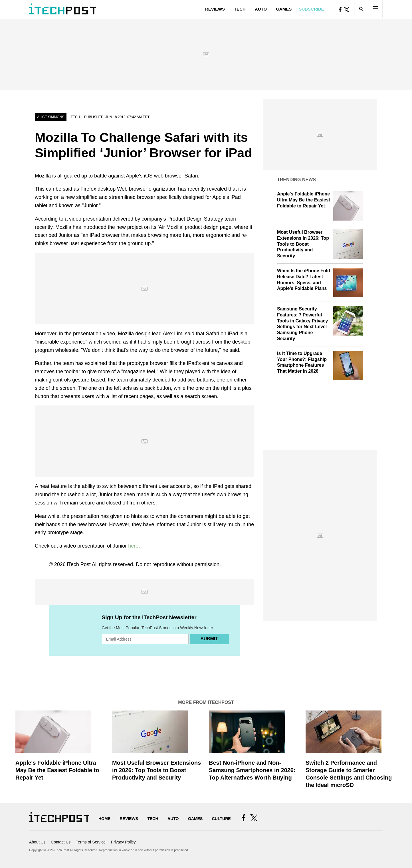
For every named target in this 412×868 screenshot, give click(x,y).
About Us (37, 842)
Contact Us (61, 842)
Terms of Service (91, 842)
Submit (209, 639)
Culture (221, 819)
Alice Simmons (51, 117)
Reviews (215, 9)
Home (104, 819)
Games (284, 9)
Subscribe (311, 9)
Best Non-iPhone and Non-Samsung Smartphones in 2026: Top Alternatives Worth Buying (252, 770)
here (133, 546)
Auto (261, 9)
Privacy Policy (123, 842)
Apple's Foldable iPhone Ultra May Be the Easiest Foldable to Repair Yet (304, 200)
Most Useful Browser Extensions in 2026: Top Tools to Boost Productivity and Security (303, 244)
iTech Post (79, 564)
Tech (240, 9)
